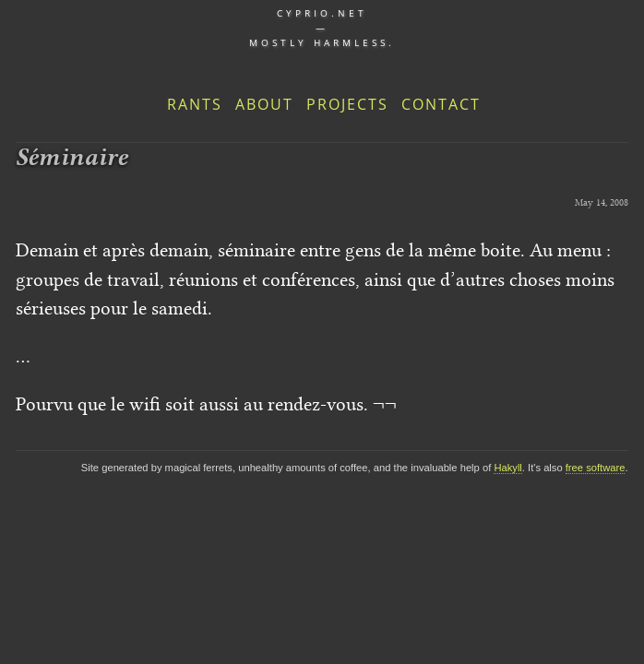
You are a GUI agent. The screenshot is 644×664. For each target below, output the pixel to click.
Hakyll (507, 468)
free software (596, 468)
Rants (195, 104)
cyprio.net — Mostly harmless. (322, 28)
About (264, 104)
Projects (347, 104)
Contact (441, 104)
